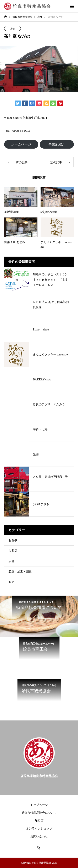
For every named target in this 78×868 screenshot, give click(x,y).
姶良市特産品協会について (39, 813)
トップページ (39, 805)
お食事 (13, 540)
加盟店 (13, 551)
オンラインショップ (39, 829)
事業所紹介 (57, 144)
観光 (11, 582)
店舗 (12, 29)
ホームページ (21, 144)
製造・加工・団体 (20, 572)
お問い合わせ (39, 836)
